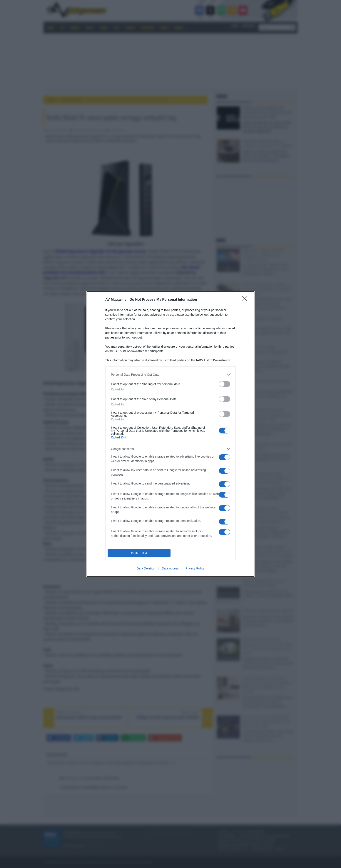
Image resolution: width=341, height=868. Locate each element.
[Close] (246, 300)
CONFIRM (139, 553)
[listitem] (170, 374)
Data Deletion (146, 568)
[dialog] (170, 434)
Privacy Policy (195, 568)
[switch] (224, 384)
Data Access (170, 568)
